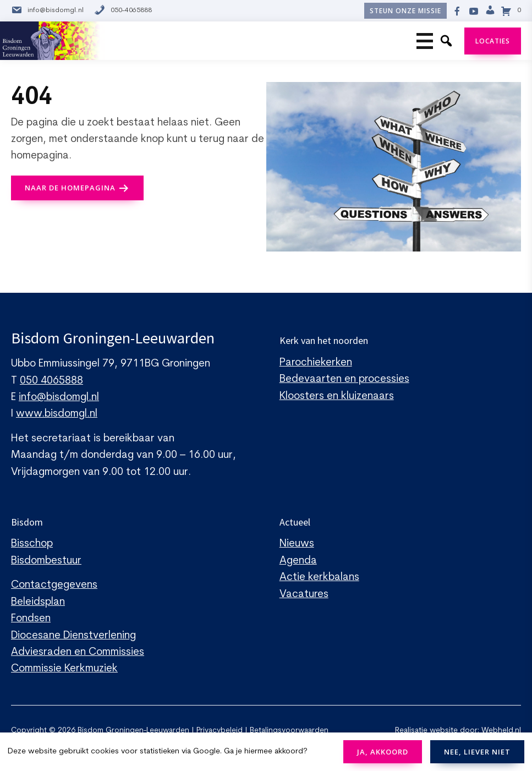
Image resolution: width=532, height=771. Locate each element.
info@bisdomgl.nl (47, 11)
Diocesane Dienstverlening (73, 636)
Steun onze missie (405, 11)
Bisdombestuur (46, 561)
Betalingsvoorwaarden (289, 731)
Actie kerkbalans (319, 578)
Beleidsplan (38, 602)
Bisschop (32, 544)
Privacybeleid (220, 731)
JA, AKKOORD (383, 752)
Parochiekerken (316, 363)
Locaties (493, 41)
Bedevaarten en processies (344, 379)
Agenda (298, 561)
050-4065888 (123, 11)
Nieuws (297, 544)
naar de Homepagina (70, 188)
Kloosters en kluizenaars (337, 397)
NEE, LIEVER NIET (477, 752)
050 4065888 (51, 381)
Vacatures (304, 595)
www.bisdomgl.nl (57, 414)
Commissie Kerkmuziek (64, 669)
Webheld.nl (501, 731)
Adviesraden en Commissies (78, 652)
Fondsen (31, 619)
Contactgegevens (54, 585)
